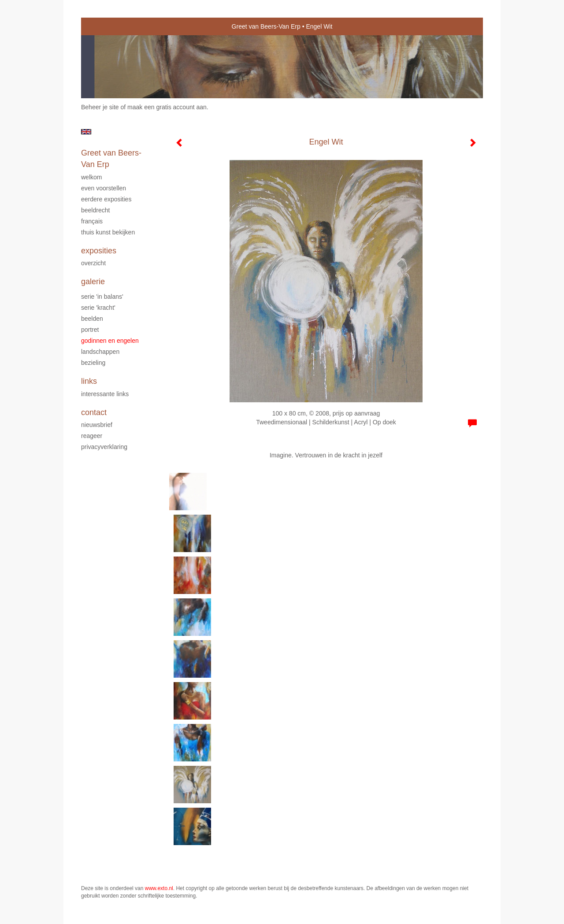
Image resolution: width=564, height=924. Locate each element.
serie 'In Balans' (102, 297)
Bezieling (93, 363)
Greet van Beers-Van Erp (266, 26)
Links (89, 381)
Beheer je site (100, 107)
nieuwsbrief (97, 425)
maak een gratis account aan (167, 107)
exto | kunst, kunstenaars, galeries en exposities (106, 26)
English (86, 132)
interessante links (105, 394)
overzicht (93, 263)
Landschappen (100, 352)
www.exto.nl (159, 888)
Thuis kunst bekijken (108, 232)
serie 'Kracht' (98, 308)
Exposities (99, 251)
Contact (94, 412)
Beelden (92, 319)
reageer (92, 436)
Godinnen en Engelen (110, 341)
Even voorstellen (104, 188)
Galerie (93, 282)
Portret (90, 330)
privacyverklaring (104, 447)
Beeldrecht (95, 210)
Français (92, 221)
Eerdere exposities (106, 199)
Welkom (91, 177)
